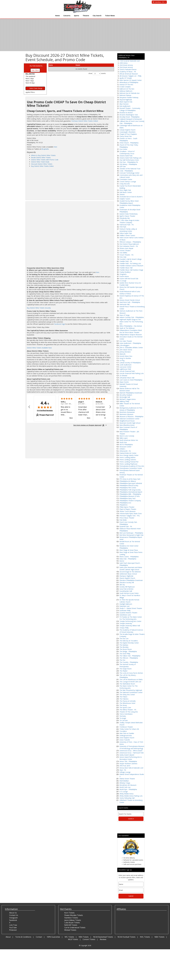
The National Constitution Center (131, 692)
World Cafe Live (125, 787)
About (8, 937)
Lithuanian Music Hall (127, 378)
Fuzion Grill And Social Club (129, 279)
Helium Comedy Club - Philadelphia (132, 317)
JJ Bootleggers (124, 345)
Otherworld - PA (125, 451)
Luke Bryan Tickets (72, 923)
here (98, 272)
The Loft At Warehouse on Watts (131, 679)
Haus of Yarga (124, 315)
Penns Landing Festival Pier (129, 462)
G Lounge (123, 281)
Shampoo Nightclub (126, 576)
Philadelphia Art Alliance (128, 481)
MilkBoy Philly (124, 401)
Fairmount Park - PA (127, 225)
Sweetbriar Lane (125, 615)
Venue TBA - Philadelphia (128, 761)
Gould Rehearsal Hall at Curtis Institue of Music (130, 293)
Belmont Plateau (125, 95)
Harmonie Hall (124, 304)
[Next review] (110, 407)
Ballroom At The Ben (127, 89)
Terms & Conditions (23, 937)
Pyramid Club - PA (126, 526)
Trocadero (123, 731)
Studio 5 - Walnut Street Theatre (131, 608)
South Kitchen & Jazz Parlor (129, 593)
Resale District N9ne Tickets (41, 158)
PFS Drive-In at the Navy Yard (130, 479)
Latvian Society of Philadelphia (130, 363)
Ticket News (110, 16)
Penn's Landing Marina (127, 457)
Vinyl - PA (123, 770)
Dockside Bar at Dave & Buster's (131, 197)
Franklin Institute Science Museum (131, 266)
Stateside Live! (125, 606)
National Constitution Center (129, 419)
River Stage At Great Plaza (129, 550)
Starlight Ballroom (126, 604)
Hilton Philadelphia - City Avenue (131, 326)
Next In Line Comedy (127, 436)
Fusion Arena (124, 276)
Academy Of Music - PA (128, 72)
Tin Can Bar (124, 720)
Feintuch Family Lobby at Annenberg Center (128, 230)
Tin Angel (123, 718)
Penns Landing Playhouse (128, 464)
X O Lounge (124, 792)
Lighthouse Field (125, 369)
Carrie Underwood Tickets (75, 928)
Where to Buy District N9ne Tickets (43, 155)
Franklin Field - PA (126, 261)
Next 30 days (30, 83)
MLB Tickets (73, 939)
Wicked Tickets (70, 930)
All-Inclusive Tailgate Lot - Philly (130, 76)
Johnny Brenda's (125, 352)
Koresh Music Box (126, 356)
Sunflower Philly (125, 610)
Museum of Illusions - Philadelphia (131, 416)
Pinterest (13, 930)
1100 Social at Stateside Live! (130, 61)
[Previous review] (29, 407)
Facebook (13, 920)
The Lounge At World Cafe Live (130, 682)
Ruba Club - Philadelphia (128, 559)
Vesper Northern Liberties (128, 764)
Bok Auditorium (125, 106)
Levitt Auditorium (125, 365)
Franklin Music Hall (126, 268)
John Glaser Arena (126, 350)
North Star (123, 442)
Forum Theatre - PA (126, 255)
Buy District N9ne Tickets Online (42, 166)
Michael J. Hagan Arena (128, 399)
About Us (13, 913)
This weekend (30, 76)
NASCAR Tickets (71, 925)
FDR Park (123, 227)
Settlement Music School (128, 574)
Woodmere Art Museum (128, 785)
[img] (45, 407)
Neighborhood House (127, 421)
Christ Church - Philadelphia (129, 143)
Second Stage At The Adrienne (130, 572)
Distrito (122, 194)
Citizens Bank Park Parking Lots (131, 158)
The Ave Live (124, 639)
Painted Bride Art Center (128, 453)
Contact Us (14, 915)
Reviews (103, 939)
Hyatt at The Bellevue (127, 328)
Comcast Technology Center (129, 173)
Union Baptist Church (127, 738)
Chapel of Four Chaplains (128, 134)
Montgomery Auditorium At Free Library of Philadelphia (131, 409)
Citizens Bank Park (126, 156)
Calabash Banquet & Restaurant (131, 119)
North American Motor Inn (129, 440)
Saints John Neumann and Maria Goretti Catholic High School (131, 568)
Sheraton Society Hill (127, 582)
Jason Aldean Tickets (73, 920)
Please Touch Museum (128, 511)
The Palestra (124, 699)
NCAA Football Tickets (127, 937)
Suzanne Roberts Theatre (128, 613)
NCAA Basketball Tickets (103, 937)
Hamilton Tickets (71, 918)
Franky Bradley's (125, 272)
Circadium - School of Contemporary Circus (127, 152)
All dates (30, 74)
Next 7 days (30, 81)
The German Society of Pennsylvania (128, 665)
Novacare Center (125, 447)
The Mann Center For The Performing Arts (129, 687)
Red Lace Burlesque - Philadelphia (131, 533)
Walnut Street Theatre (127, 779)
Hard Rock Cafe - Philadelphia (130, 302)
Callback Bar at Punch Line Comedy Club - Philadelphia (132, 122)
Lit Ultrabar (123, 376)
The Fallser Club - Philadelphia (130, 656)
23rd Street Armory (126, 65)
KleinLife (122, 354)
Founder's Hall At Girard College (131, 259)
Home (57, 16)
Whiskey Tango (125, 783)
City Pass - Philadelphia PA (129, 162)
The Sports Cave (125, 707)
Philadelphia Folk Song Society (130, 490)
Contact (39, 937)
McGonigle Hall (125, 397)
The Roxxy (123, 705)
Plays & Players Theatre (128, 509)
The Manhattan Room (127, 684)
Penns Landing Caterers (128, 460)
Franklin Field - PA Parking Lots (130, 263)
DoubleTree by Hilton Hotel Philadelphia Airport (129, 202)
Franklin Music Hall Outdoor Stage (131, 270)
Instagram (13, 918)
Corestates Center (126, 179)
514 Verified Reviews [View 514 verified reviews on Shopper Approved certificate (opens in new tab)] (45, 410)
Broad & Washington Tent (129, 115)
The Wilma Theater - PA (128, 710)
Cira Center (123, 149)
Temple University (126, 623)
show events (97, 74)
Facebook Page (60, 324)
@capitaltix (45, 149)
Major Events (124, 382)
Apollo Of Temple (126, 78)
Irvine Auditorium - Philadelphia (130, 343)
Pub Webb (123, 520)
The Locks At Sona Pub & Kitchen (131, 673)
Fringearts (123, 274)
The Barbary (124, 645)
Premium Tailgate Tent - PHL (130, 516)
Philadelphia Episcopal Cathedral (131, 483)
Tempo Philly (124, 628)
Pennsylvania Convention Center (131, 468)
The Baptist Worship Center (129, 643)
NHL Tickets (145, 937)
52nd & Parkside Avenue (128, 69)
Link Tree (13, 925)
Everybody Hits (125, 218)
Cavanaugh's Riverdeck (127, 132)
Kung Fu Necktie (125, 358)
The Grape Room (126, 669)
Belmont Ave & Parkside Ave (130, 93)
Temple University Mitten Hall (130, 626)
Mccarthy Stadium (126, 395)
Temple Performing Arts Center (130, 621)
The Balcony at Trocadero (129, 641)
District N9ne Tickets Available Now (39, 348)
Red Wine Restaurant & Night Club (131, 535)
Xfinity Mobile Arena (126, 794)
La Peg (122, 360)
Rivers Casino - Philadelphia (129, 557)
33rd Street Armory (126, 67)
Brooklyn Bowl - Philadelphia (129, 117)
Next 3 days (30, 79)
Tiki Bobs (123, 716)
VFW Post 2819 (125, 766)
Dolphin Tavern (125, 199)
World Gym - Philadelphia (128, 789)
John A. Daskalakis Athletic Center (131, 348)
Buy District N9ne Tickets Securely (39, 308)
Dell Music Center (126, 192)
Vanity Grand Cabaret (127, 755)
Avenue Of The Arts (126, 85)
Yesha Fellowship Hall (127, 798)
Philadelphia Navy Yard (127, 498)
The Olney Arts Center (127, 695)
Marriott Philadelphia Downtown (131, 393)
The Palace (123, 697)
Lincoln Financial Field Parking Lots (132, 373)
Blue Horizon (124, 104)
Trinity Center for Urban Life (129, 729)
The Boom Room (126, 649)
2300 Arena (123, 63)
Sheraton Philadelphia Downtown (131, 580)
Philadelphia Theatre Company (130, 501)
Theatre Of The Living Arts (129, 712)
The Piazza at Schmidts (128, 701)
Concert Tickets (89, 939)
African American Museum (129, 74)
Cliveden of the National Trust (130, 169)
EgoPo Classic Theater (127, 216)
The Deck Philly (125, 654)
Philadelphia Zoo (125, 503)
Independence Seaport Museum (131, 335)
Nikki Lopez (124, 438)
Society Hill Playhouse (127, 587)
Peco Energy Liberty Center (129, 455)
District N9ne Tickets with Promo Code (45, 160)
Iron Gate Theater (126, 341)
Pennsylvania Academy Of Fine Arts (132, 466)
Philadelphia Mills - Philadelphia (130, 494)
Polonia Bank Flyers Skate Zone (131, 513)
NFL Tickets (69, 937)
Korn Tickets (69, 913)
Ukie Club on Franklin (127, 733)
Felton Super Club (126, 233)
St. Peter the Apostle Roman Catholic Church (129, 601)
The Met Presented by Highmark (131, 690)
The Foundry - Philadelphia (129, 662)
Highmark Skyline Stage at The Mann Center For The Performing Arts (131, 322)
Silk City (122, 585)
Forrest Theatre (125, 251)
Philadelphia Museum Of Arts (130, 496)
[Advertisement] (70, 183)
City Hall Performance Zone (129, 160)
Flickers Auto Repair (126, 248)
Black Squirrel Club (126, 102)
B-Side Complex (125, 87)
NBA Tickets (84, 937)
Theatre (86, 16)
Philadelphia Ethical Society (129, 485)
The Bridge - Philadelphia (128, 651)
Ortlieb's (122, 449)
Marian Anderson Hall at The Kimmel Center (129, 390)
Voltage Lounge (125, 772)
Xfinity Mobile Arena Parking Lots (131, 796)
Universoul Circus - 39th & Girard (131, 751)
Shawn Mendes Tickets (74, 915)
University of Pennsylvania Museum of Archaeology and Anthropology (132, 747)
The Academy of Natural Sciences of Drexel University (131, 631)
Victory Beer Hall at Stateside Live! (131, 768)
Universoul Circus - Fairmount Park (132, 753)
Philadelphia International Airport (131, 492)
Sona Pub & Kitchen (126, 589)
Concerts (67, 16)
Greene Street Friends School (130, 300)
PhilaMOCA (123, 505)
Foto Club (123, 257)
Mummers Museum (126, 414)
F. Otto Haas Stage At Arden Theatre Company (129, 221)
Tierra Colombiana (126, 714)
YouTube (13, 928)
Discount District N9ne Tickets (42, 164)
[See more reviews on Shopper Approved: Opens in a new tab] (87, 425)
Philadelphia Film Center (128, 488)
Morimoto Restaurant (127, 412)
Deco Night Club (125, 190)
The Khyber (123, 671)
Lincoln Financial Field (127, 371)
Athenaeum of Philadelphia (129, 82)
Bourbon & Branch (126, 113)
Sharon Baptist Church (127, 578)
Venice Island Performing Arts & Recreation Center (131, 758)
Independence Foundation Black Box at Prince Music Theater (131, 331)
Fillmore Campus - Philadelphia (130, 242)
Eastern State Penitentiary (129, 214)
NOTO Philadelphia (126, 445)
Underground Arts (126, 736)
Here (55, 147)
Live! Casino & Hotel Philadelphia (131, 380)
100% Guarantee (53, 937)
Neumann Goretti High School (130, 423)
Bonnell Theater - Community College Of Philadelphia (130, 109)
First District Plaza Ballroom (129, 244)
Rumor (122, 561)
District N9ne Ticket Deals (40, 162)
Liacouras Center (125, 367)
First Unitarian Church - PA (129, 246)
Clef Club (123, 166)
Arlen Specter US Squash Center (131, 80)
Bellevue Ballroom (126, 91)
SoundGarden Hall (126, 591)
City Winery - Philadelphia (128, 164)
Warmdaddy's (124, 781)
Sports (77, 16)
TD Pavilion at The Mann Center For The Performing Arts (131, 618)
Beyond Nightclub (126, 100)
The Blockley (124, 647)
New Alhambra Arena (127, 425)
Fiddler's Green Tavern (127, 235)
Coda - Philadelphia (126, 171)
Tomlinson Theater (126, 727)
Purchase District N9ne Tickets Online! (85, 121)
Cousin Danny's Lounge (128, 182)
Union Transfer (125, 740)
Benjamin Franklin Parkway (129, 97)
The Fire (122, 660)
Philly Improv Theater (127, 507)
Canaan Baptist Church (127, 130)
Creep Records (125, 184)
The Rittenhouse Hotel (127, 703)
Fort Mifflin (123, 253)
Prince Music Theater (127, 518)
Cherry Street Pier (126, 136)
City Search (97, 16)
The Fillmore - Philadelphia (129, 658)
